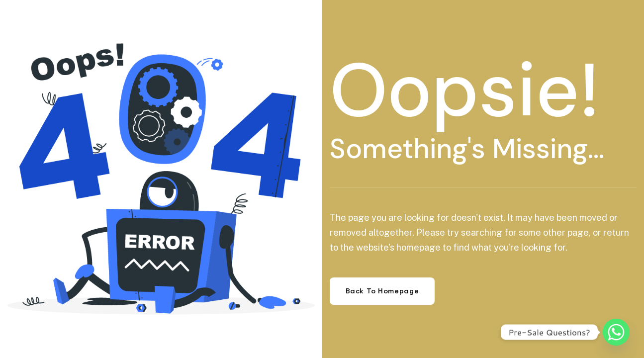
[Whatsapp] (616, 332)
